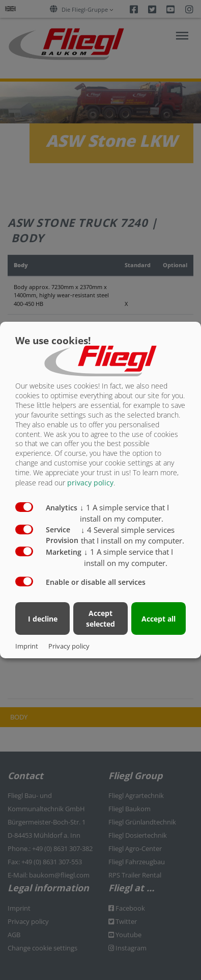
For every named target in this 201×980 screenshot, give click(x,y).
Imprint (27, 646)
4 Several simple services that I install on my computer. (133, 535)
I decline (43, 619)
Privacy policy (69, 646)
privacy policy (90, 483)
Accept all (159, 619)
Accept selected (101, 618)
